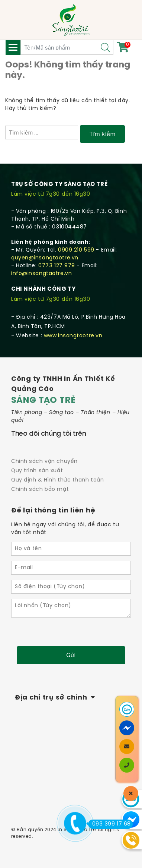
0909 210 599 (76, 250)
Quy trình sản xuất (37, 471)
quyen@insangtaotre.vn (45, 258)
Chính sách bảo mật (40, 490)
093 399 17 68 (109, 824)
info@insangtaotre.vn (41, 274)
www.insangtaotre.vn (73, 336)
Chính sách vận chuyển (44, 462)
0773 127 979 (57, 266)
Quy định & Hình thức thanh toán (57, 480)
